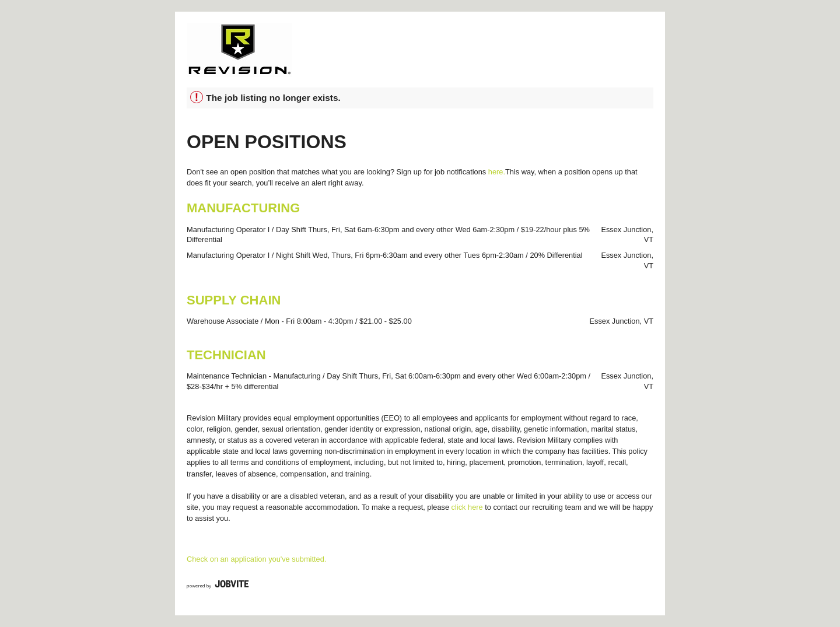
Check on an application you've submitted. (256, 559)
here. (497, 172)
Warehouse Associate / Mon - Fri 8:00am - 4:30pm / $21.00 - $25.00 (299, 321)
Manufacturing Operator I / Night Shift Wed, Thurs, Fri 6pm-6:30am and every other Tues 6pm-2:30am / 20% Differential (385, 255)
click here (467, 507)
